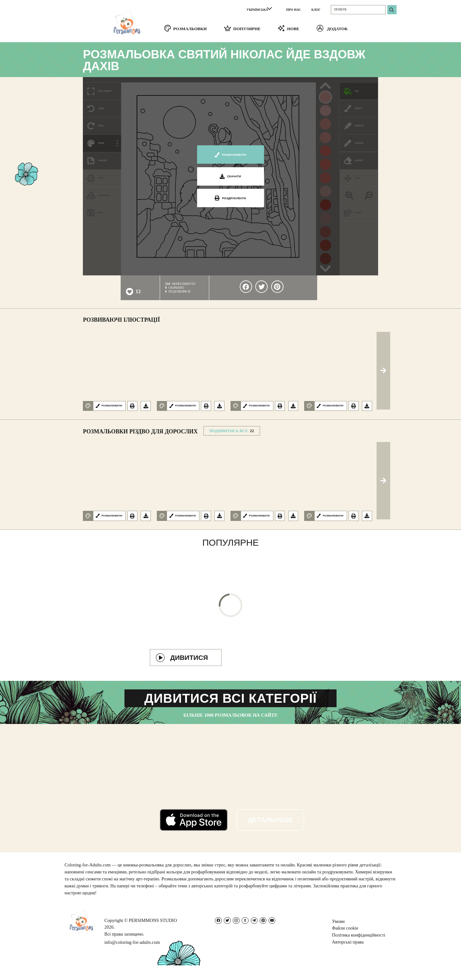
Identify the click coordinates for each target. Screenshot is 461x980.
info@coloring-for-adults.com (132, 957)
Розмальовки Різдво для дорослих (140, 434)
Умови (338, 936)
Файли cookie (345, 943)
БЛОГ (316, 10)
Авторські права (348, 957)
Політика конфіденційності (358, 950)
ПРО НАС (294, 10)
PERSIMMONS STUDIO (153, 935)
